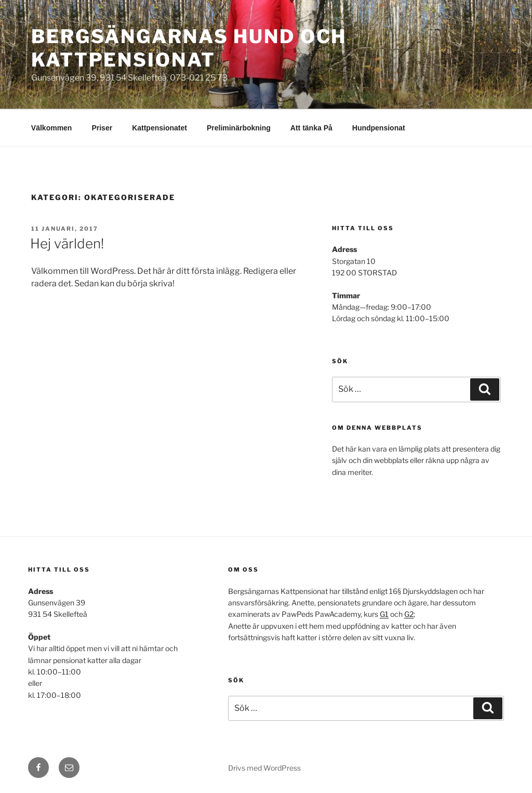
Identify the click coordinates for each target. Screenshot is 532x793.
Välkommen (52, 128)
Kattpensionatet (159, 128)
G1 (384, 614)
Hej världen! (67, 243)
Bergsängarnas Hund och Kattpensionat (189, 48)
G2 (409, 614)
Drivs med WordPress (264, 768)
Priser (102, 128)
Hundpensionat (379, 128)
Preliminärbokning (239, 128)
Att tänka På (311, 128)
